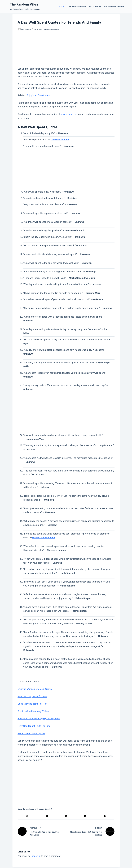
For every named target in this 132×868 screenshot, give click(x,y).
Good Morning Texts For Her (32, 704)
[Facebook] (27, 816)
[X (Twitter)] (47, 816)
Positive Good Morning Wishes (33, 711)
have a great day (69, 114)
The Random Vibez (24, 4)
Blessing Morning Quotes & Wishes (35, 689)
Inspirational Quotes (52, 29)
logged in (36, 856)
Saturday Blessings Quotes (31, 733)
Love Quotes (95, 7)
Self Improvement (77, 7)
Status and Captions (114, 7)
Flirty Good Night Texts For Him (34, 726)
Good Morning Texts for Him (32, 696)
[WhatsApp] (105, 816)
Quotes (62, 7)
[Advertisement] (66, 49)
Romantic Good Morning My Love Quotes (39, 719)
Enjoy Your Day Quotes (38, 95)
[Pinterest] (66, 816)
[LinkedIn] (85, 816)
